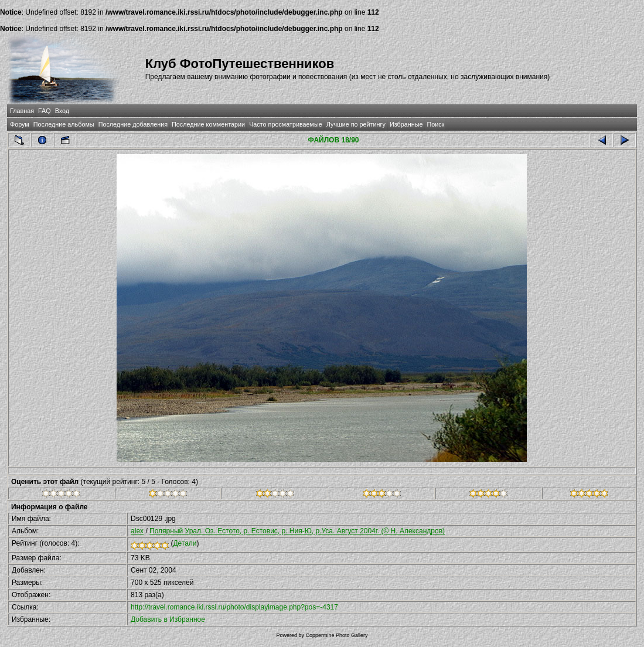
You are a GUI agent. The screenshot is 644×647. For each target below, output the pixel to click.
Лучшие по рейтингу (356, 124)
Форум (20, 124)
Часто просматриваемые (286, 124)
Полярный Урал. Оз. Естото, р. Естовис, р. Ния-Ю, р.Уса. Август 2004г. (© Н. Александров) (297, 531)
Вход (62, 111)
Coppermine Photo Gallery (336, 635)
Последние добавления (133, 124)
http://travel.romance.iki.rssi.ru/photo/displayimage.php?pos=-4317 (234, 607)
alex (137, 531)
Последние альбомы (64, 124)
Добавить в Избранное (168, 619)
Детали (185, 543)
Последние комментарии (208, 124)
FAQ (45, 111)
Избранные (406, 124)
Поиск (435, 124)
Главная (22, 111)
